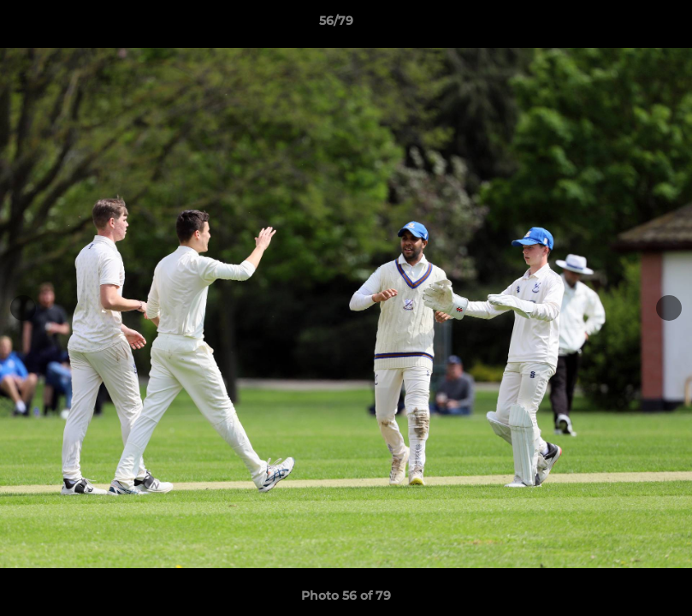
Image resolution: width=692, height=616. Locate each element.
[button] (620, 25)
